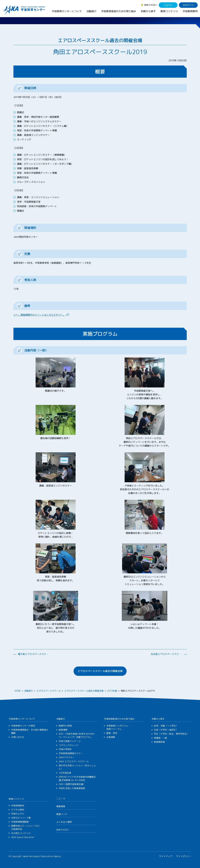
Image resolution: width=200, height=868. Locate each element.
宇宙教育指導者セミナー (71, 753)
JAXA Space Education (23, 837)
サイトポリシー (184, 856)
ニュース (61, 799)
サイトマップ (166, 856)
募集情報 (61, 806)
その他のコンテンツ (21, 833)
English (168, 5)
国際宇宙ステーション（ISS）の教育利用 (26, 827)
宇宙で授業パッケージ (70, 741)
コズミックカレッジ (69, 745)
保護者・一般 (160, 738)
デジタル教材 (18, 810)
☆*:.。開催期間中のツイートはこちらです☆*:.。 (39, 315)
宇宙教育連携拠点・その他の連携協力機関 (30, 731)
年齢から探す (148, 11)
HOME (18, 691)
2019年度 (112, 691)
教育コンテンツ (169, 11)
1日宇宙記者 (65, 773)
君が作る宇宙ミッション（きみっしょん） (77, 767)
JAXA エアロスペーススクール (74, 761)
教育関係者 (159, 742)
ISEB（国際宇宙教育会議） (72, 784)
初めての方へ (151, 5)
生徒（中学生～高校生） (166, 730)
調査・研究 (112, 733)
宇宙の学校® (65, 749)
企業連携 (111, 737)
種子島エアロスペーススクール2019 (34, 654)
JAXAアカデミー (67, 757)
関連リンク (62, 814)
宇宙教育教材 (190, 11)
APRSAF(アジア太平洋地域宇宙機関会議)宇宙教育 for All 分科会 (77, 778)
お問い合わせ (18, 737)
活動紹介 (91, 11)
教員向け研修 (65, 726)
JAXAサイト (188, 5)
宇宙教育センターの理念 (23, 726)
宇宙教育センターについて (67, 11)
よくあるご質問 (64, 822)
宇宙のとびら (18, 814)
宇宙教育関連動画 (20, 822)
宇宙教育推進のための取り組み (119, 11)
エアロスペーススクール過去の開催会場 (100, 671)
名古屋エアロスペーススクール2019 (166, 654)
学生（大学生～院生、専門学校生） (171, 734)
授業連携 (63, 730)
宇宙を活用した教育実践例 (72, 788)
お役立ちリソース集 (21, 818)
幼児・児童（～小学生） (166, 726)
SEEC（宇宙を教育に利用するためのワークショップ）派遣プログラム (77, 735)
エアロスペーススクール (49, 691)
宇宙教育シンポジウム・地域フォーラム (118, 727)
